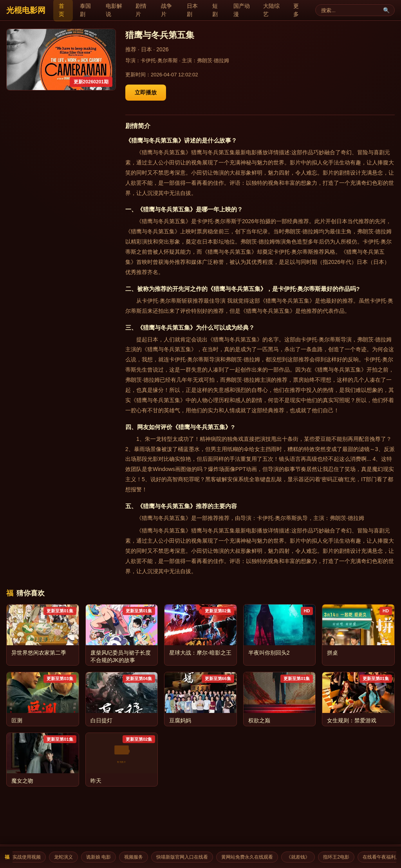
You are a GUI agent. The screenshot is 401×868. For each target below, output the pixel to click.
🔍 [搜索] (386, 10)
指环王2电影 (339, 857)
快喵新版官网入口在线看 (185, 857)
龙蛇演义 (66, 857)
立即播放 (146, 92)
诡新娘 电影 (101, 857)
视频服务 (136, 857)
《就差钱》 (301, 857)
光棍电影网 (26, 10)
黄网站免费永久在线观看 (250, 857)
